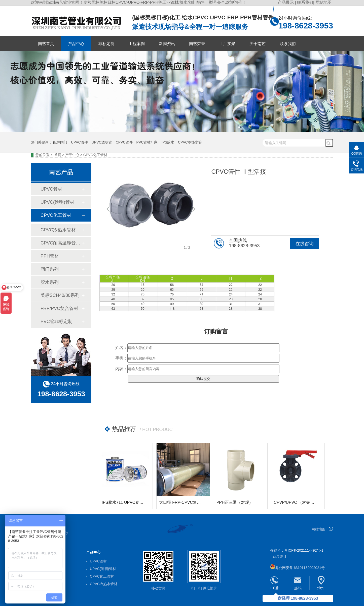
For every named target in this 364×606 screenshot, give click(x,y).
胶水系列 (50, 282)
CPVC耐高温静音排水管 (61, 243)
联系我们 (305, 2)
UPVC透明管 (102, 142)
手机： (121, 358)
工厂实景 (227, 44)
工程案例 (137, 44)
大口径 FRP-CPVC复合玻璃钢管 (188, 502)
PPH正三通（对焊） (235, 502)
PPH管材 (50, 256)
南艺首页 (46, 44)
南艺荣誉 (197, 44)
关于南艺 (258, 44)
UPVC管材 (51, 189)
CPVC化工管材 (95, 155)
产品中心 (76, 44)
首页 (58, 155)
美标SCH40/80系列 (60, 295)
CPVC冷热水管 (190, 142)
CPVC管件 (124, 142)
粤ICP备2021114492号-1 (304, 550)
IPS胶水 (168, 142)
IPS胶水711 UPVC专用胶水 (126, 502)
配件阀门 (60, 142)
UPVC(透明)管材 (57, 202)
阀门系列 (50, 269)
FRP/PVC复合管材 (59, 308)
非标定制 (106, 44)
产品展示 (286, 2)
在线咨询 (305, 244)
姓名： (121, 348)
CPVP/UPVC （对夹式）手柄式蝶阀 (306, 502)
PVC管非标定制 (57, 322)
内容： (121, 369)
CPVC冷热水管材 (58, 230)
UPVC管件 (79, 142)
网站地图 (323, 2)
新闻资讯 (167, 44)
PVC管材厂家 (147, 142)
